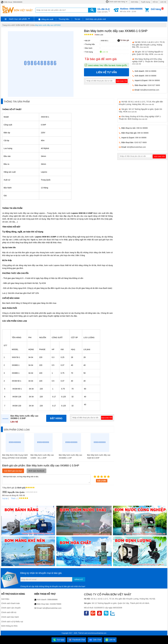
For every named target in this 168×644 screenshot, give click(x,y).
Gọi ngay (59, 640)
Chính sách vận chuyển (11, 608)
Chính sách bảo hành (10, 617)
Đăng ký (79, 579)
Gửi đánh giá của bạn (13, 471)
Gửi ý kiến (102, 481)
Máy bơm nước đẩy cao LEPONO (48, 25)
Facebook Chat (77, 640)
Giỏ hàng (156, 9)
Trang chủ (6, 25)
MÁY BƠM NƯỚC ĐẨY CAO (23, 25)
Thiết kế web (83, 633)
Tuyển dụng (145, 2)
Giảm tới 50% (103, 10)
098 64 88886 (151, 71)
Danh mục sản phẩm (18, 19)
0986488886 (52, 600)
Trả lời (5, 499)
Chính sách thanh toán (11, 603)
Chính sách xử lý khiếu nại (12, 622)
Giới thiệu (134, 2)
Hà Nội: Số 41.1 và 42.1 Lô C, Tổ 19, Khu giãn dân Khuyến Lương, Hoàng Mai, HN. (149, 44)
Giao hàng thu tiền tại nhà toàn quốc (108, 65)
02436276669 (56, 604)
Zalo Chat (95, 640)
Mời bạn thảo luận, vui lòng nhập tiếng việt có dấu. (46, 479)
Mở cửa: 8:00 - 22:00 (131, 10)
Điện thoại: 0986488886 (11, 2)
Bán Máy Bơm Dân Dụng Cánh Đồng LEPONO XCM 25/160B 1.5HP (15, 458)
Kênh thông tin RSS (9, 626)
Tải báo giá (123, 40)
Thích (12, 498)
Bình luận (99, 35)
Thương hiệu (64, 19)
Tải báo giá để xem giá (101, 59)
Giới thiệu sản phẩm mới (96, 19)
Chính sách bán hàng (117, 2)
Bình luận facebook (36, 471)
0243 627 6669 (154, 85)
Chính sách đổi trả (9, 612)
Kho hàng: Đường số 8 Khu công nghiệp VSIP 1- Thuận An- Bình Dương (148, 61)
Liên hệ (163, 2)
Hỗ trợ (155, 2)
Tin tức (77, 19)
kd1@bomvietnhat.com (150, 90)
